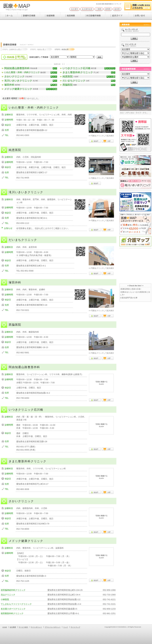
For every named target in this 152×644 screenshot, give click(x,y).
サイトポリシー (36, 627)
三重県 (99, 9)
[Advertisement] (58, 30)
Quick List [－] (59, 64)
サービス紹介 (23, 627)
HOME (5, 627)
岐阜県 (117, 9)
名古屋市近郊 (87, 9)
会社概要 (13, 627)
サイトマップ (75, 627)
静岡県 (108, 9)
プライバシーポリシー (53, 627)
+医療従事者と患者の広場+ (131, 289)
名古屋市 (75, 9)
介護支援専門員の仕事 (129, 298)
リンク (66, 627)
